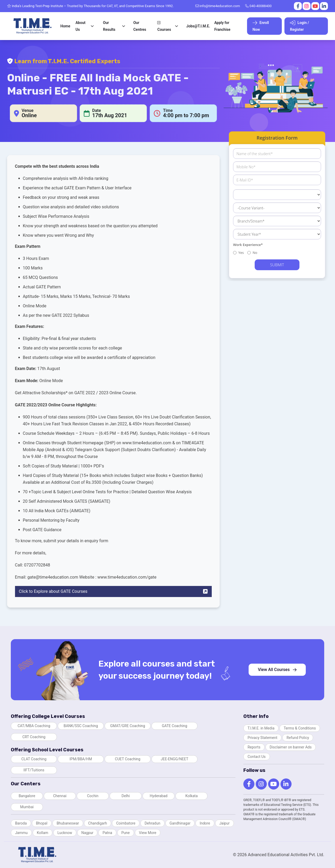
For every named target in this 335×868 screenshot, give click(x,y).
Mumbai (27, 807)
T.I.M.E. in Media (261, 728)
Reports (254, 747)
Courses (164, 26)
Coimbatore (126, 823)
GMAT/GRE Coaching (128, 726)
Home (65, 26)
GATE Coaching (174, 726)
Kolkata (192, 796)
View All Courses (277, 670)
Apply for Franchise (222, 26)
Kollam (43, 833)
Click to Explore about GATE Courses (114, 591)
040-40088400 (258, 6)
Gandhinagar (180, 823)
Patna (107, 833)
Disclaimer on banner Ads (291, 747)
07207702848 (37, 565)
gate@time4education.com (53, 577)
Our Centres (140, 26)
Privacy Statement (262, 738)
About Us (81, 26)
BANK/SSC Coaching (81, 726)
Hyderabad (158, 796)
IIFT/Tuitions (34, 770)
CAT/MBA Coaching (34, 726)
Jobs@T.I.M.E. (198, 26)
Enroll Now (261, 26)
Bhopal (42, 823)
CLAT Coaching (34, 759)
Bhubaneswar (68, 823)
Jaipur (225, 823)
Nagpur (87, 833)
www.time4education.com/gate (127, 577)
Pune (126, 833)
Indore (205, 823)
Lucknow (65, 833)
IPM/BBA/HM (81, 759)
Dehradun (152, 823)
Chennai (60, 796)
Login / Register (299, 26)
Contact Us (257, 757)
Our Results (109, 26)
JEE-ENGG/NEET (174, 759)
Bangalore (27, 796)
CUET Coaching (128, 759)
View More (148, 833)
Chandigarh (98, 823)
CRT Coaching (34, 737)
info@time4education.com (218, 6)
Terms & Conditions (300, 728)
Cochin (93, 796)
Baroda (21, 823)
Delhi (126, 796)
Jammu (21, 833)
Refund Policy (298, 738)
